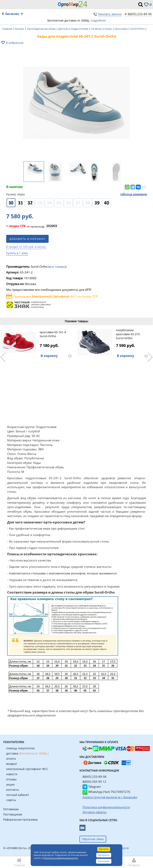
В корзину (49, 356)
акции (10, 784)
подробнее (98, 20)
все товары (57, 266)
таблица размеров (133, 194)
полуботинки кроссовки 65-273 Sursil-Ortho (128, 334)
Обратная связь (93, 839)
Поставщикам (13, 814)
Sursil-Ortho (138, 29)
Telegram (92, 787)
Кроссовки (121, 29)
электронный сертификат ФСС (27, 769)
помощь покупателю (20, 748)
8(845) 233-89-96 (140, 14)
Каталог (20, 29)
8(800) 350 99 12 (94, 782)
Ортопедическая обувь (42, 29)
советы (11, 800)
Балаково (12, 14)
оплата (11, 759)
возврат (12, 764)
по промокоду (25, 226)
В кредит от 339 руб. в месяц (26, 247)
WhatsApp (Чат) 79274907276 (106, 792)
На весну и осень (102, 29)
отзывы (11, 779)
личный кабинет (18, 795)
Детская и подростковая (74, 29)
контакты (13, 790)
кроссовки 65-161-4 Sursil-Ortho (53, 334)
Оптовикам (11, 809)
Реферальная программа (20, 820)
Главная (7, 29)
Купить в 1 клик (17, 253)
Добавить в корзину (27, 239)
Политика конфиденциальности (61, 858)
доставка (27, 753)
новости (12, 774)
